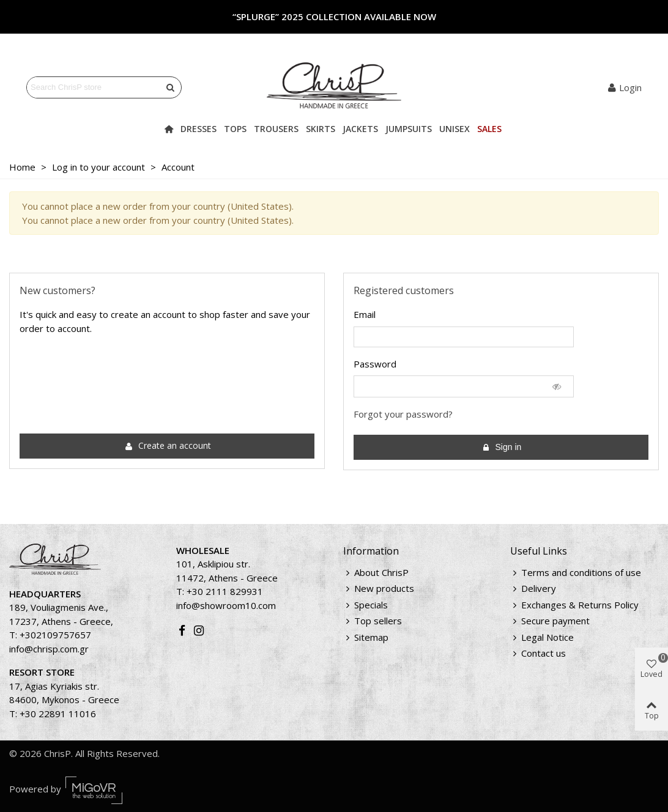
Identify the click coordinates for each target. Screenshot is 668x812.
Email (365, 314)
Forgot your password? (403, 414)
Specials (366, 605)
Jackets (360, 129)
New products (379, 589)
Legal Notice (542, 637)
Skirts (321, 129)
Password (375, 364)
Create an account (168, 445)
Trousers (276, 129)
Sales (489, 129)
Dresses (199, 129)
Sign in (502, 447)
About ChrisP (376, 573)
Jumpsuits (409, 129)
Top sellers (373, 621)
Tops (235, 129)
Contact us (538, 653)
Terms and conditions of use (576, 573)
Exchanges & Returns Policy (574, 605)
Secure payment (550, 621)
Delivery (533, 589)
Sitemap (366, 637)
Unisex (455, 129)
